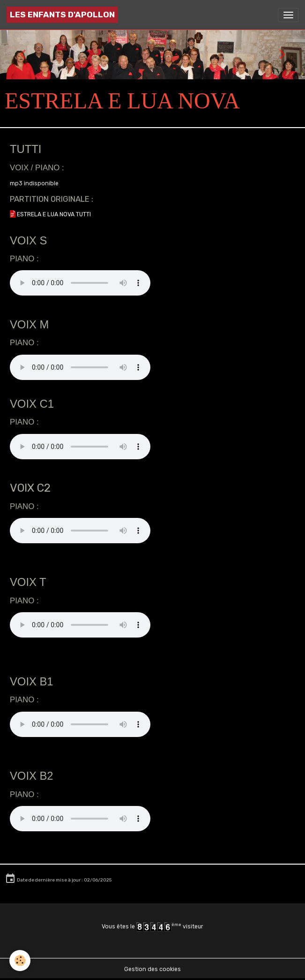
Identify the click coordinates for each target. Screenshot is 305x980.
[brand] (62, 15)
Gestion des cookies (152, 969)
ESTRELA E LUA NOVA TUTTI (53, 214)
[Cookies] (20, 961)
